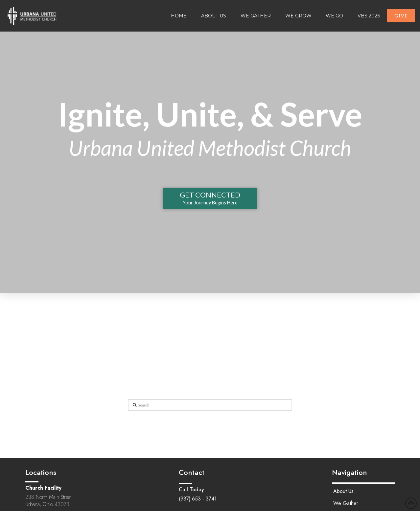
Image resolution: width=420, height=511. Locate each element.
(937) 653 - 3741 (198, 499)
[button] (210, 198)
